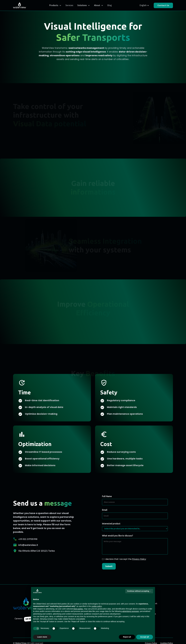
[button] (55, 5)
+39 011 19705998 (28, 539)
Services (69, 5)
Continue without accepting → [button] (139, 591)
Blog (110, 5)
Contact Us (163, 5)
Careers (19, 619)
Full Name (107, 496)
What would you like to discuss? (117, 536)
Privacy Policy (139, 559)
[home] (20, 5)
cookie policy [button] (97, 606)
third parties (78, 609)
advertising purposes (131, 611)
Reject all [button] (127, 637)
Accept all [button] (145, 637)
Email (105, 510)
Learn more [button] (42, 637)
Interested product (111, 524)
